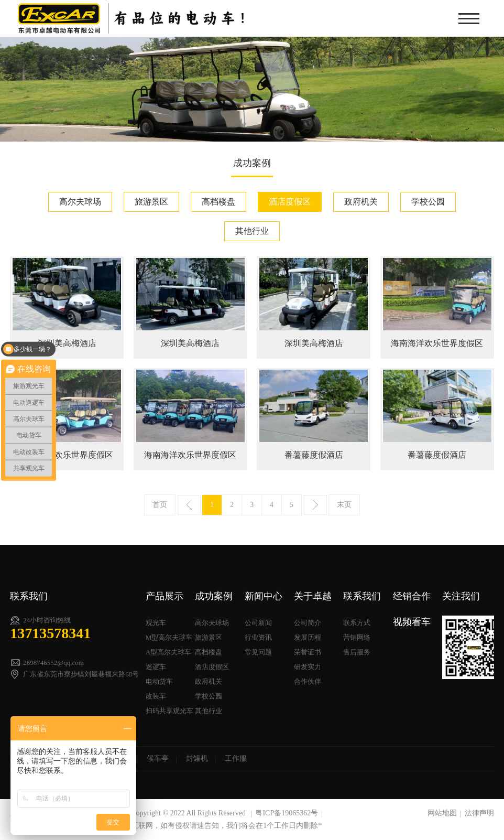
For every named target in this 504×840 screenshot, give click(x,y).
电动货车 (159, 681)
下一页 (315, 505)
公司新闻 (258, 623)
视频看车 (412, 622)
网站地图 (442, 813)
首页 (160, 505)
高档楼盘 (218, 202)
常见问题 (258, 652)
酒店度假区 (290, 202)
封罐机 (197, 758)
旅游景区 (151, 202)
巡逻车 (156, 667)
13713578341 (50, 633)
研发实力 (308, 667)
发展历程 (308, 637)
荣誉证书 (308, 652)
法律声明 (479, 813)
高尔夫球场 (80, 202)
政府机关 (361, 202)
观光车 (156, 623)
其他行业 (252, 231)
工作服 (236, 758)
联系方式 (357, 623)
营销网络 (357, 637)
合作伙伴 (308, 681)
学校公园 (428, 202)
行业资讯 (258, 637)
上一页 (189, 505)
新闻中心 (264, 596)
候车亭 (158, 758)
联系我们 (362, 596)
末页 (344, 505)
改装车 (156, 696)
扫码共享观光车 (169, 711)
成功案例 (214, 596)
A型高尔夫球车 (168, 652)
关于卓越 (313, 596)
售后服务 (357, 652)
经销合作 (412, 596)
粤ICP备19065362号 (287, 813)
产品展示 (165, 596)
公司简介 (308, 623)
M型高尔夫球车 (169, 637)
